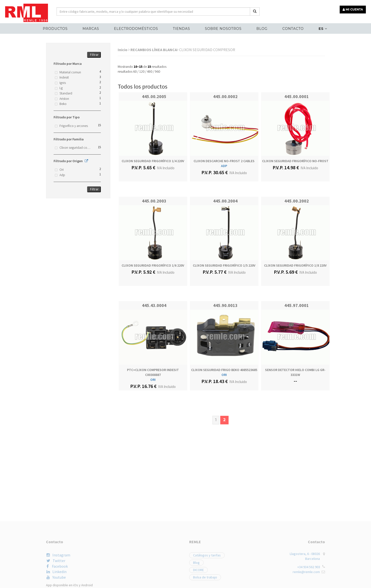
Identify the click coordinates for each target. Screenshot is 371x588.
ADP (224, 166)
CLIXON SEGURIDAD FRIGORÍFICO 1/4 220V (153, 161)
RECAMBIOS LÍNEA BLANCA (154, 50)
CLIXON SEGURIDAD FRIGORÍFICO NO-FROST (295, 161)
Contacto (293, 28)
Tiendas (182, 28)
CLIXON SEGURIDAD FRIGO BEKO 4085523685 (224, 370)
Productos (55, 28)
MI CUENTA (353, 9)
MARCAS (91, 28)
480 (150, 71)
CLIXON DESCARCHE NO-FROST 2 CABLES (224, 161)
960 (157, 71)
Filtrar (94, 55)
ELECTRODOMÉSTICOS (136, 28)
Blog (262, 28)
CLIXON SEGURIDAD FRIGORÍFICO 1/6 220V (153, 265)
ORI (153, 380)
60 (135, 71)
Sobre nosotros (223, 28)
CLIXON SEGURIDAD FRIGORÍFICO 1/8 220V (295, 265)
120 (142, 71)
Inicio (124, 50)
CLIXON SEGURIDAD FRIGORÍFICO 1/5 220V (224, 265)
